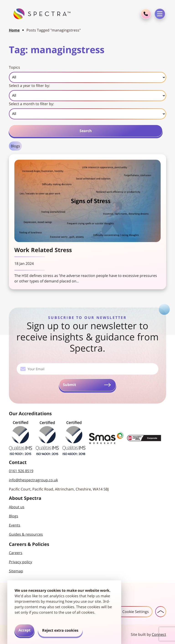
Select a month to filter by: (31, 104)
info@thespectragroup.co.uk (33, 480)
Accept (24, 630)
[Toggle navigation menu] (160, 14)
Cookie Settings (130, 611)
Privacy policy (21, 561)
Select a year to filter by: (29, 86)
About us (17, 506)
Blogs (15, 146)
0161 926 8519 (21, 470)
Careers (16, 552)
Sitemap (16, 571)
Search (86, 131)
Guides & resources (26, 534)
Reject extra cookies (60, 630)
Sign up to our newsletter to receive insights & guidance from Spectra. (87, 337)
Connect (159, 634)
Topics (14, 67)
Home (14, 30)
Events (15, 525)
